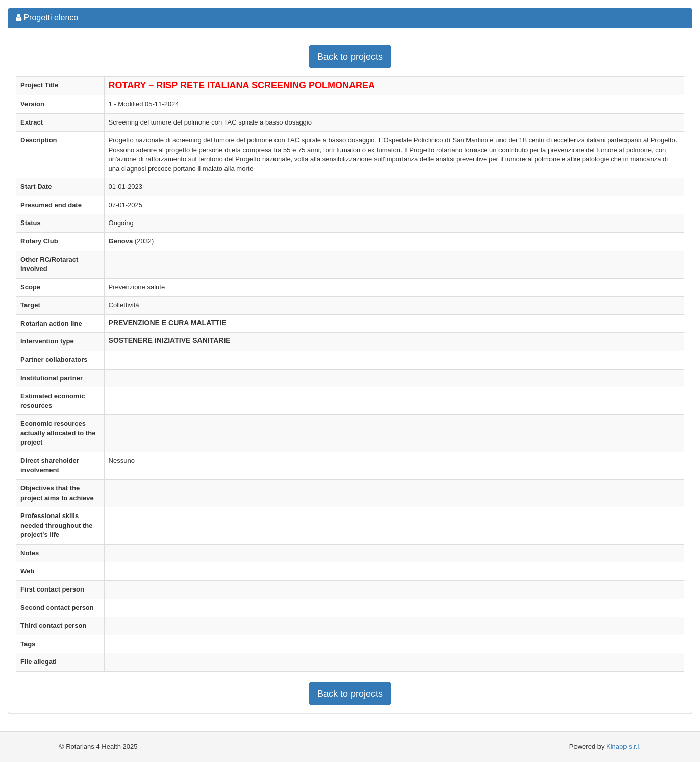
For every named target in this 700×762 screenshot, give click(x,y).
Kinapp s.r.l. (623, 746)
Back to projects (350, 57)
